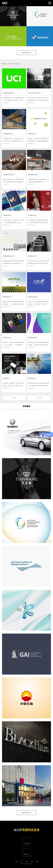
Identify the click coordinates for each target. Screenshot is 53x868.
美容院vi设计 (32, 378)
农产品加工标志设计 (34, 93)
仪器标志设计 (7, 215)
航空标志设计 (7, 297)
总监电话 (26, 843)
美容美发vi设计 (33, 338)
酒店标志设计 (32, 256)
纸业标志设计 (32, 215)
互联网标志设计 (33, 175)
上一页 (14, 398)
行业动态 (18, 64)
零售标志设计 (32, 134)
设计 (13, 64)
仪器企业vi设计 (33, 297)
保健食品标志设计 (9, 256)
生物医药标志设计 (9, 93)
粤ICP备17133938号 (26, 864)
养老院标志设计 (8, 134)
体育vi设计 (6, 378)
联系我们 (26, 854)
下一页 (39, 398)
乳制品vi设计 (7, 338)
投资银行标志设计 (9, 175)
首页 (9, 64)
